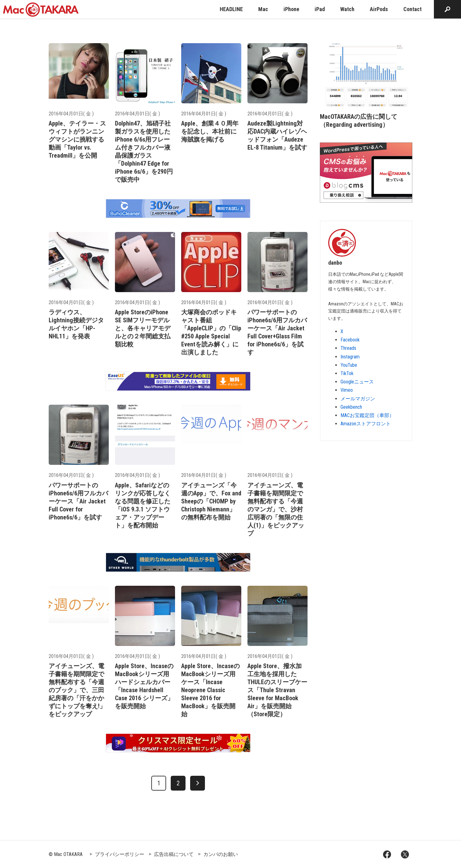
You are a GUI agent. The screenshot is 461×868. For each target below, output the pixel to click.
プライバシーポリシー (120, 854)
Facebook (350, 340)
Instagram (350, 357)
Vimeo (347, 390)
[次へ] (198, 783)
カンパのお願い (221, 854)
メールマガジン (358, 399)
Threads (348, 348)
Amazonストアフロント (366, 424)
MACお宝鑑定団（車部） (367, 415)
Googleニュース (357, 382)
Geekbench (351, 407)
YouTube (349, 365)
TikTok (347, 373)
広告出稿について (174, 854)
